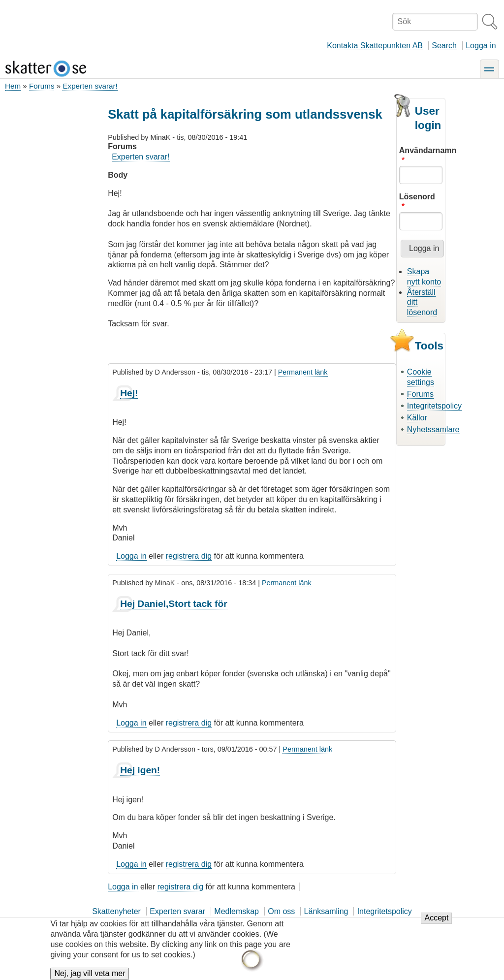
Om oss (281, 911)
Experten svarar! (90, 86)
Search (444, 46)
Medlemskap (236, 911)
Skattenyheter (116, 911)
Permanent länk (303, 372)
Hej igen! (140, 770)
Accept (436, 923)
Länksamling (326, 911)
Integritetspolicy (434, 406)
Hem (13, 86)
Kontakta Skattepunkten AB (375, 46)
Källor (417, 418)
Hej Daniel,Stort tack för (174, 604)
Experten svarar (177, 911)
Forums (42, 86)
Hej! (129, 393)
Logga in (481, 46)
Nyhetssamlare (433, 429)
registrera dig (189, 556)
